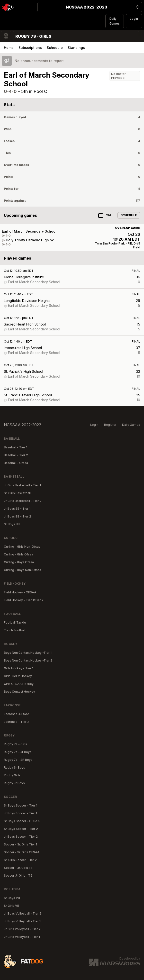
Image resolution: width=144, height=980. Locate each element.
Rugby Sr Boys (14, 767)
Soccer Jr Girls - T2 (18, 876)
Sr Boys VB (12, 898)
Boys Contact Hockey (19, 692)
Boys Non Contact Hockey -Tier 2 (28, 660)
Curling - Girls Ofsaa (18, 554)
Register (110, 425)
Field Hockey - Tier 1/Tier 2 (24, 600)
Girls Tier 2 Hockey (18, 676)
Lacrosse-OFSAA (17, 714)
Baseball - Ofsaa (16, 463)
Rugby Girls (12, 775)
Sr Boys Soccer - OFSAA (22, 821)
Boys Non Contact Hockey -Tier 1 (28, 653)
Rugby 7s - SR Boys (18, 760)
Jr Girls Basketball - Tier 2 (23, 501)
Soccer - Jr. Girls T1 (18, 868)
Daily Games (115, 21)
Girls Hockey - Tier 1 (19, 668)
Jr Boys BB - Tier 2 (18, 516)
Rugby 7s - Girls (15, 744)
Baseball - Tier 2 (16, 455)
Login (134, 19)
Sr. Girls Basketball (17, 493)
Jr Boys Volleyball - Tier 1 (22, 921)
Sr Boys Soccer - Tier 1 (21, 805)
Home (9, 48)
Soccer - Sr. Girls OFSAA (22, 852)
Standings (76, 48)
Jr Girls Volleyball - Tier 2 (22, 929)
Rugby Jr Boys (14, 783)
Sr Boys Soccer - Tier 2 (21, 829)
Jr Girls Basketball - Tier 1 (22, 485)
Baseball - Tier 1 (16, 447)
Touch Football (15, 630)
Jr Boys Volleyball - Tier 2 (23, 913)
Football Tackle (15, 622)
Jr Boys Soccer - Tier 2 (21, 837)
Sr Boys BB (12, 524)
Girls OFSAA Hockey (19, 684)
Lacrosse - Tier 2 (17, 722)
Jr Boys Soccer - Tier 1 (20, 813)
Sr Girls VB (12, 906)
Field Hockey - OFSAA (20, 592)
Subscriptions (30, 48)
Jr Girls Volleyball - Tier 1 (22, 937)
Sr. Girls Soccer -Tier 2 (20, 860)
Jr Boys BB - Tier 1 (17, 509)
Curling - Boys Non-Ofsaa (22, 570)
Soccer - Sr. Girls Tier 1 (20, 844)
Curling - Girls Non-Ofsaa (22, 547)
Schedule (55, 48)
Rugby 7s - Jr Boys (18, 752)
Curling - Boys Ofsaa (19, 562)
